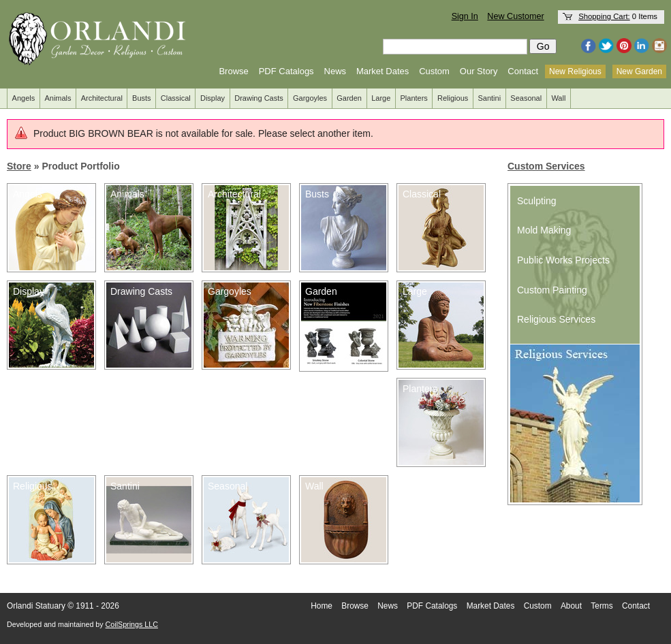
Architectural (102, 98)
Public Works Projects (563, 260)
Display (213, 98)
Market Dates (383, 71)
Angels (24, 98)
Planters (414, 98)
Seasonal (526, 98)
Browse (233, 71)
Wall (558, 98)
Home (322, 606)
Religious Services (556, 319)
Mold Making (544, 230)
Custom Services (546, 166)
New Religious (575, 71)
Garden (349, 98)
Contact (523, 71)
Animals (58, 98)
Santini (489, 98)
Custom (434, 71)
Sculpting (537, 201)
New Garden (639, 71)
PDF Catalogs (286, 71)
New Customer (515, 16)
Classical (176, 98)
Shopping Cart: (604, 16)
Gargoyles (310, 98)
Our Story (479, 71)
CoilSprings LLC (132, 624)
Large (381, 98)
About (571, 606)
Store (19, 166)
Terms (602, 606)
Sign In (465, 16)
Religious (453, 98)
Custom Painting (552, 290)
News (335, 71)
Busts (142, 98)
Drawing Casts (259, 98)
